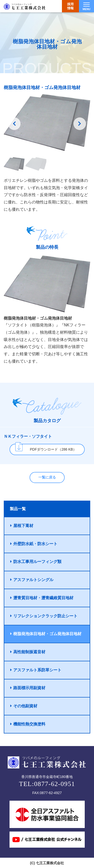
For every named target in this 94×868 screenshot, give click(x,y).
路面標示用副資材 (28, 688)
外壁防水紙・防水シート (34, 544)
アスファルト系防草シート (36, 670)
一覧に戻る (47, 477)
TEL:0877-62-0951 (47, 784)
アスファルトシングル (32, 580)
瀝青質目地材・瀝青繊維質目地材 (42, 598)
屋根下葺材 (22, 526)
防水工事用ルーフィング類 (36, 562)
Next (80, 124)
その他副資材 (24, 706)
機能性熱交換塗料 (28, 724)
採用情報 (70, 6)
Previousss (14, 124)
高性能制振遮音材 (28, 652)
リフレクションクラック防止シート (44, 616)
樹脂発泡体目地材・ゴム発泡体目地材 (46, 634)
